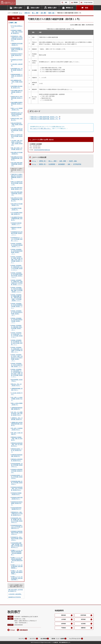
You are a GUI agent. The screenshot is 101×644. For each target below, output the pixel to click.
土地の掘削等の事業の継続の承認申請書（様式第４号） (17, 130)
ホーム (20, 13)
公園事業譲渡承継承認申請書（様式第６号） (17, 408)
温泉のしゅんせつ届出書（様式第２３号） (17, 109)
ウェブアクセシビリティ (76, 639)
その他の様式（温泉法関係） (17, 65)
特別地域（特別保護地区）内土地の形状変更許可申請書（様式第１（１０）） (17, 306)
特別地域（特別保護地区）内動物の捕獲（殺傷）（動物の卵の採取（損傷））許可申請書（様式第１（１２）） (16, 298)
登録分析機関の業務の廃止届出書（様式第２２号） (17, 92)
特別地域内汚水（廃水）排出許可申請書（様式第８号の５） (17, 539)
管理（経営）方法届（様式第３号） (17, 433)
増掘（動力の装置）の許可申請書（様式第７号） (17, 149)
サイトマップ (20, 639)
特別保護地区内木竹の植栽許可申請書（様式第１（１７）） (17, 233)
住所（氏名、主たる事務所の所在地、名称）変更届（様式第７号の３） (17, 414)
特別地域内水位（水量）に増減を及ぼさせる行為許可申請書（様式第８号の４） (17, 38)
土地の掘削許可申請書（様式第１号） (16, 209)
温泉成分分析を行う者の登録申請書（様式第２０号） (17, 98)
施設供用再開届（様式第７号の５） (17, 380)
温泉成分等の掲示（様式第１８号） (17, 119)
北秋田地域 (83, 615)
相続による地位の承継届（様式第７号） (17, 404)
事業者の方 (70, 8)
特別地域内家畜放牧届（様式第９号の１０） (16, 509)
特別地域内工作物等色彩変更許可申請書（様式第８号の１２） (17, 533)
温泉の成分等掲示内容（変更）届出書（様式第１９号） (17, 124)
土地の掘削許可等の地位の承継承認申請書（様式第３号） (17, 219)
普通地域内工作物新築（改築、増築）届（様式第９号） (17, 439)
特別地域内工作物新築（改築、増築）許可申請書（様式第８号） (17, 32)
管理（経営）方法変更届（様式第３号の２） (17, 429)
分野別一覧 (27, 13)
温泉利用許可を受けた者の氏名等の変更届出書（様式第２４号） (17, 114)
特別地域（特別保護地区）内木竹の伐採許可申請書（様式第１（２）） (17, 365)
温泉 (69, 164)
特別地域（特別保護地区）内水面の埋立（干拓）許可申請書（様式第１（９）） (17, 335)
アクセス (12, 630)
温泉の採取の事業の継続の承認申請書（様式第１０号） (17, 164)
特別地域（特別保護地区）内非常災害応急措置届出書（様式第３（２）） (17, 252)
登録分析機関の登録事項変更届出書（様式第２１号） (17, 104)
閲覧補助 (76, 2)
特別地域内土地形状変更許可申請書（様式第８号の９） (17, 471)
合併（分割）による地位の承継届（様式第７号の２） (17, 399)
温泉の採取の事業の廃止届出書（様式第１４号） (17, 188)
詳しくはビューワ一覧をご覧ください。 (41, 129)
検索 (66, 2)
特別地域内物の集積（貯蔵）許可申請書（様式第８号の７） (17, 483)
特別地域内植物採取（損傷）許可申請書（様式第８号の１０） (17, 465)
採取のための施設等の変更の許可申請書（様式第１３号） (17, 183)
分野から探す (18, 8)
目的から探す (35, 8)
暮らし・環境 (35, 13)
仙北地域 (83, 624)
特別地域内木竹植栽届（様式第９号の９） (16, 494)
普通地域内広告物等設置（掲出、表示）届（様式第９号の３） (17, 444)
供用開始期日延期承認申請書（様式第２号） (17, 455)
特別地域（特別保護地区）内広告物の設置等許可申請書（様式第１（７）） (17, 320)
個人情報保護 (43, 639)
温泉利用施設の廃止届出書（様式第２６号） (17, 87)
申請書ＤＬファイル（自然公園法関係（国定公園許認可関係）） (17, 578)
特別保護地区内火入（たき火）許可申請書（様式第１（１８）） (17, 239)
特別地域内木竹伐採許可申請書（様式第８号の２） (17, 55)
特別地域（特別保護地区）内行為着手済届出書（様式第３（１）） (17, 245)
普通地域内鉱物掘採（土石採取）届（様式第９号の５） (17, 76)
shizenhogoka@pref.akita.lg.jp (42, 150)
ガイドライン (31, 639)
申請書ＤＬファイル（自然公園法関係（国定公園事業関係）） (17, 566)
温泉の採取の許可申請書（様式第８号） (17, 153)
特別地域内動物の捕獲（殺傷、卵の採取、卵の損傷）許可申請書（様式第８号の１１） (17, 545)
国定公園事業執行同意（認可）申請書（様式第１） (17, 82)
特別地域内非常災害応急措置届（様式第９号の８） (17, 503)
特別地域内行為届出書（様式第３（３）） (16, 224)
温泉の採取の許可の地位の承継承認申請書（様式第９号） (17, 158)
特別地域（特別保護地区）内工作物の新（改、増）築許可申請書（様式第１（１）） (17, 342)
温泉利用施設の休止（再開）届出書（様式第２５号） (17, 70)
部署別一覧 (42, 164)
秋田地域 (83, 620)
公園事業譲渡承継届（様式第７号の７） (17, 389)
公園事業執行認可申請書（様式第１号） (17, 44)
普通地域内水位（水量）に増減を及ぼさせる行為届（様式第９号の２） (17, 514)
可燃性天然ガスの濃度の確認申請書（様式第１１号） (44, 117)
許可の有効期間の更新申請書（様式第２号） (17, 213)
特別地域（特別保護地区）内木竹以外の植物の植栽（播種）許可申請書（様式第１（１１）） (17, 290)
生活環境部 (52, 164)
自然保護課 (61, 164)
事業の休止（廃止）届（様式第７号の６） (16, 385)
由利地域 (63, 624)
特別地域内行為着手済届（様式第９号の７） (17, 498)
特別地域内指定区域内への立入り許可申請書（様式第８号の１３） (17, 527)
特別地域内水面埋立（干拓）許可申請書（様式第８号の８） (17, 477)
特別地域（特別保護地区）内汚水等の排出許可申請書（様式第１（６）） (17, 313)
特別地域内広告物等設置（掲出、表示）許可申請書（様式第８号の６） (17, 489)
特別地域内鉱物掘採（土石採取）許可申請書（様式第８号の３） (17, 49)
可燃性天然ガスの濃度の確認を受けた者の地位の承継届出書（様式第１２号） (17, 177)
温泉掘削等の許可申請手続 (17, 60)
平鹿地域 (63, 628)
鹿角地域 (63, 615)
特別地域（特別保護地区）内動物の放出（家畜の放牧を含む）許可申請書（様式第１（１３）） (17, 282)
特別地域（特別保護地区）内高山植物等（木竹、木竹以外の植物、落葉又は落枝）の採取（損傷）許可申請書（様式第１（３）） (17, 373)
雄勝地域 (83, 628)
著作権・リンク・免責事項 (58, 639)
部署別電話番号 (24, 630)
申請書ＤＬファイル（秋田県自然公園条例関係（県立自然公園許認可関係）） (17, 560)
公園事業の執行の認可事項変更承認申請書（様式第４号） (17, 424)
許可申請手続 (77, 164)
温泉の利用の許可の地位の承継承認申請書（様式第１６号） (17, 199)
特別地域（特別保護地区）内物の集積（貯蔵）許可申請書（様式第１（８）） (17, 328)
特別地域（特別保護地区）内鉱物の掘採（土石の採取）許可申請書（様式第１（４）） (17, 350)
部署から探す (52, 8)
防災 (87, 8)
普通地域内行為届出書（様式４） (16, 228)
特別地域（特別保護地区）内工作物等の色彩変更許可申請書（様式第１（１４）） (17, 275)
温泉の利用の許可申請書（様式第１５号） (17, 205)
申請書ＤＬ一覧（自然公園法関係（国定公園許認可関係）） (17, 572)
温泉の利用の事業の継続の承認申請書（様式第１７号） (17, 193)
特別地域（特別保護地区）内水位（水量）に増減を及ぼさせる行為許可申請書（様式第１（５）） (17, 358)
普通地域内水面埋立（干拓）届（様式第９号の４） (17, 450)
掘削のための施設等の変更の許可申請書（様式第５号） (17, 136)
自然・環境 (43, 13)
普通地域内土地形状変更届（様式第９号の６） (17, 460)
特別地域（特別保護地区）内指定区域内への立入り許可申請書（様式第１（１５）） (17, 268)
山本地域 (63, 620)
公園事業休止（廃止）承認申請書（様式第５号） (17, 419)
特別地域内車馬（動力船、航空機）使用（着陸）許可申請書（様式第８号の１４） (17, 520)
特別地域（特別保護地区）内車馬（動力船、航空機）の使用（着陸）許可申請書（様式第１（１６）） (17, 260)
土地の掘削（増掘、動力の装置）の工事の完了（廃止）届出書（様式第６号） (17, 143)
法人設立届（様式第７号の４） (17, 394)
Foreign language (88, 2)
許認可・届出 (51, 13)
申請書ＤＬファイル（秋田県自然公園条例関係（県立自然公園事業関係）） (17, 553)
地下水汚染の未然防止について (17, 27)
